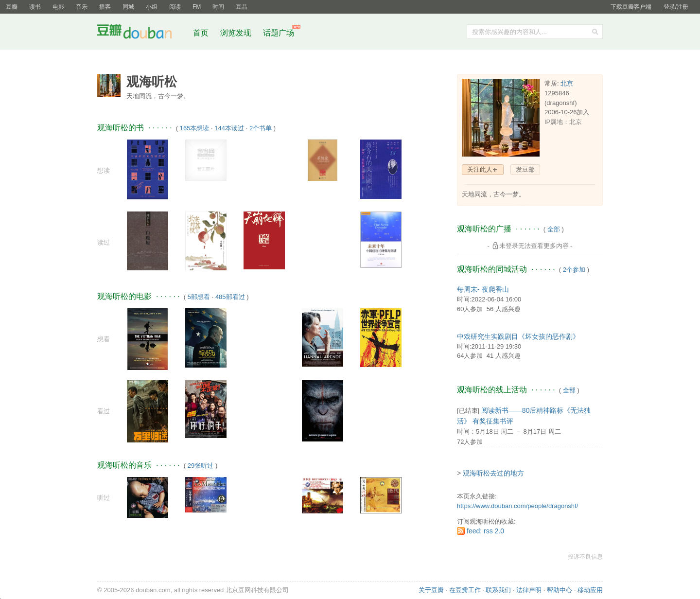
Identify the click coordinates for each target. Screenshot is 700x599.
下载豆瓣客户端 (631, 7)
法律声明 (529, 590)
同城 (128, 7)
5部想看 (199, 297)
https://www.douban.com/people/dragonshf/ (517, 506)
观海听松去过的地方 (493, 473)
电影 (58, 7)
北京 (567, 83)
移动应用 (590, 590)
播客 (105, 7)
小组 (152, 7)
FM (197, 7)
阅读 (175, 7)
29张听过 (201, 466)
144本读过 (229, 128)
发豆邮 (525, 169)
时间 (218, 7)
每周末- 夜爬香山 (483, 289)
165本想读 (195, 128)
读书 (35, 7)
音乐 (82, 7)
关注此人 (480, 169)
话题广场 (279, 33)
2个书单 (261, 128)
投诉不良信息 (585, 557)
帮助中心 (560, 590)
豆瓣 (12, 7)
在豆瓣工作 (465, 590)
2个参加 (574, 270)
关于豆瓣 (431, 590)
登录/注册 (676, 7)
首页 (201, 33)
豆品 (242, 7)
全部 (554, 229)
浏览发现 (237, 33)
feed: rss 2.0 (485, 531)
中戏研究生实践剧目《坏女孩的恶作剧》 (518, 336)
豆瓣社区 (142, 33)
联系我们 (498, 590)
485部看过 (230, 297)
